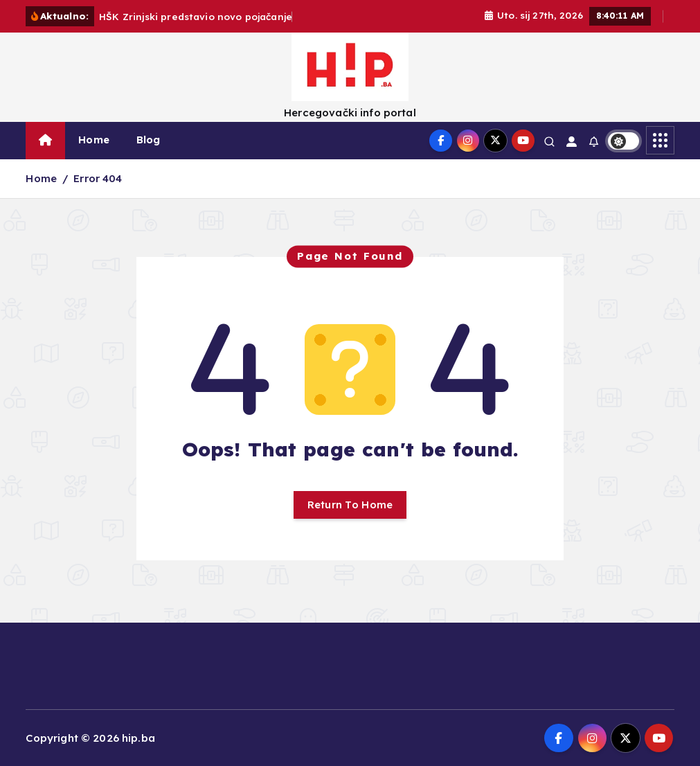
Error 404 (98, 178)
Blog (149, 140)
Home (94, 140)
